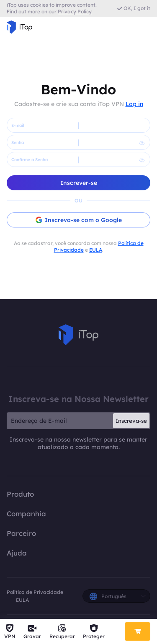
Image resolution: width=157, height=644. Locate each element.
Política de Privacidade (35, 592)
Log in (134, 104)
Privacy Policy (75, 11)
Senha (18, 143)
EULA (96, 250)
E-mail (18, 125)
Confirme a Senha (30, 160)
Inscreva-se (131, 421)
